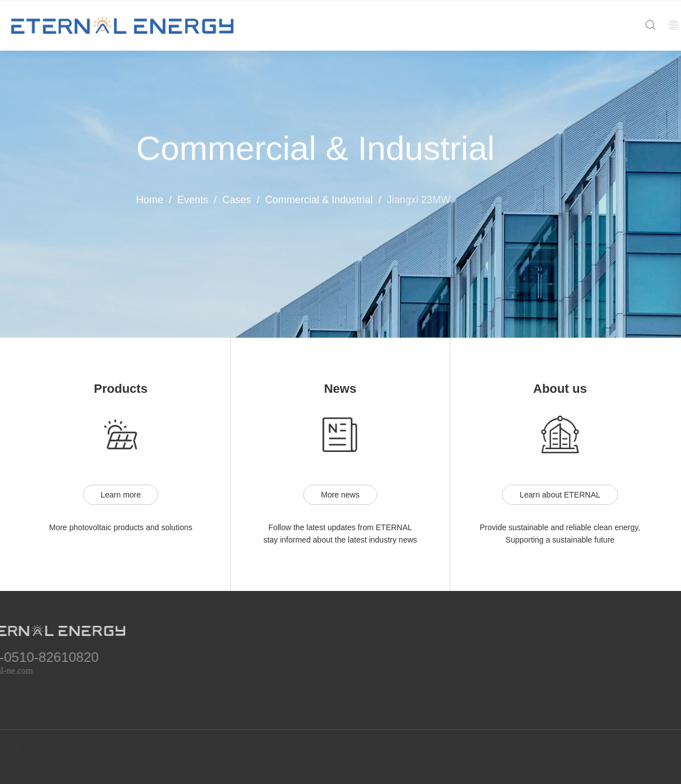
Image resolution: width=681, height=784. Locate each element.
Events (193, 200)
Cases (237, 200)
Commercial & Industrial (319, 200)
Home (150, 200)
